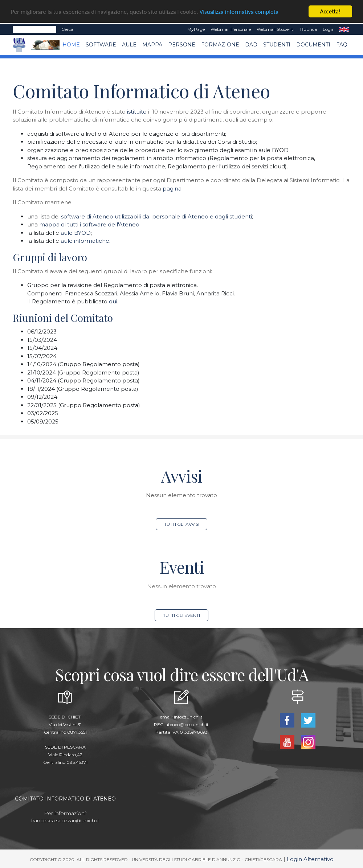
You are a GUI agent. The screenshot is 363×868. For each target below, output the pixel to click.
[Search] (34, 29)
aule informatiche (85, 241)
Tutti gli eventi (181, 615)
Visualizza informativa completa (239, 11)
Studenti (277, 45)
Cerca (67, 29)
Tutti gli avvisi (182, 524)
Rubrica (309, 29)
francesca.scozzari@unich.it (65, 820)
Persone (182, 45)
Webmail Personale (231, 29)
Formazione (220, 45)
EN (344, 29)
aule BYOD (76, 233)
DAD (251, 45)
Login (329, 29)
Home (71, 45)
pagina (172, 189)
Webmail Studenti (276, 29)
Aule (129, 45)
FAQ (342, 45)
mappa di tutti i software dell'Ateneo (89, 224)
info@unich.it (188, 717)
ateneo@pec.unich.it (187, 724)
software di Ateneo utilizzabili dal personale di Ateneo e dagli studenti (156, 216)
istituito (137, 112)
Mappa (152, 45)
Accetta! (331, 11)
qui (113, 301)
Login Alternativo (310, 859)
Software (101, 45)
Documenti (313, 45)
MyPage (196, 29)
